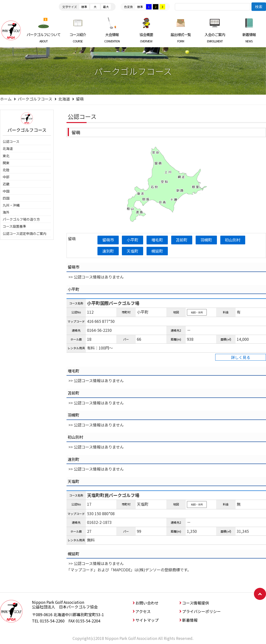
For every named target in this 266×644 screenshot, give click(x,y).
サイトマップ (147, 620)
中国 (6, 191)
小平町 (133, 240)
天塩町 (133, 251)
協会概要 (146, 38)
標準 (84, 7)
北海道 (64, 99)
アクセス (143, 611)
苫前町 (182, 240)
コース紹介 (78, 38)
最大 (106, 7)
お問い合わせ (147, 603)
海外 (6, 212)
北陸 (6, 170)
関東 (6, 163)
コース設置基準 (14, 226)
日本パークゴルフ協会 (11, 30)
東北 (6, 156)
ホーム (6, 99)
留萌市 (108, 240)
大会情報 (112, 38)
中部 (6, 177)
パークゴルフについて (44, 38)
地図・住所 (197, 312)
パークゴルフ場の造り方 (21, 219)
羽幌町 (207, 240)
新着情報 (249, 38)
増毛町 (157, 240)
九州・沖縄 (11, 205)
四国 (6, 198)
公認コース (11, 141)
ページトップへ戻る (260, 594)
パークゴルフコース (35, 99)
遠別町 (108, 251)
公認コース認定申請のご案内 (25, 233)
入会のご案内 (215, 38)
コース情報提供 (196, 603)
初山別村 (233, 240)
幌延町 (157, 251)
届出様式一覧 (181, 38)
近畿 (6, 184)
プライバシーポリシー (201, 611)
